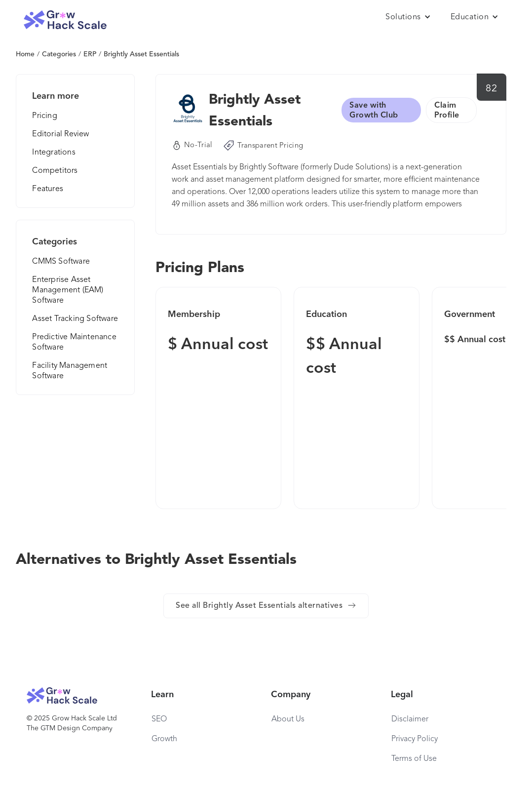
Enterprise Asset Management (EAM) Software (68, 290)
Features (48, 189)
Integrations (54, 153)
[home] (65, 20)
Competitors (55, 171)
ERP (90, 54)
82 (491, 89)
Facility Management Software (70, 371)
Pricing (44, 116)
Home (25, 54)
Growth (164, 739)
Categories (59, 54)
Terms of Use (414, 759)
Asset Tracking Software (75, 319)
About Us (288, 719)
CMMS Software (61, 262)
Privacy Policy (415, 739)
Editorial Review (60, 134)
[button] (408, 17)
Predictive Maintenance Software (74, 342)
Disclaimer (410, 719)
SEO (159, 719)
